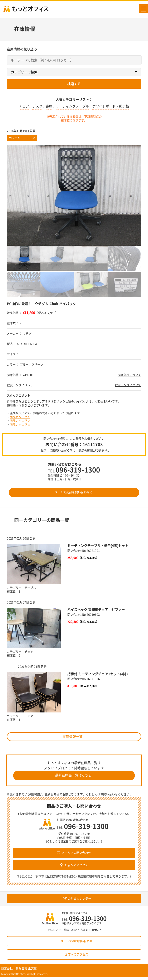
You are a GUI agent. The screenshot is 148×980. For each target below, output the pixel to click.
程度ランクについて (128, 385)
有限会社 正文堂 (26, 968)
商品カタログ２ (20, 421)
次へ (144, 630)
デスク (37, 106)
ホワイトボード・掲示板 (111, 106)
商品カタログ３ (20, 425)
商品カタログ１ (20, 417)
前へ (4, 630)
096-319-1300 (78, 470)
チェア (24, 106)
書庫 (49, 106)
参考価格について (129, 375)
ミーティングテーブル (72, 106)
